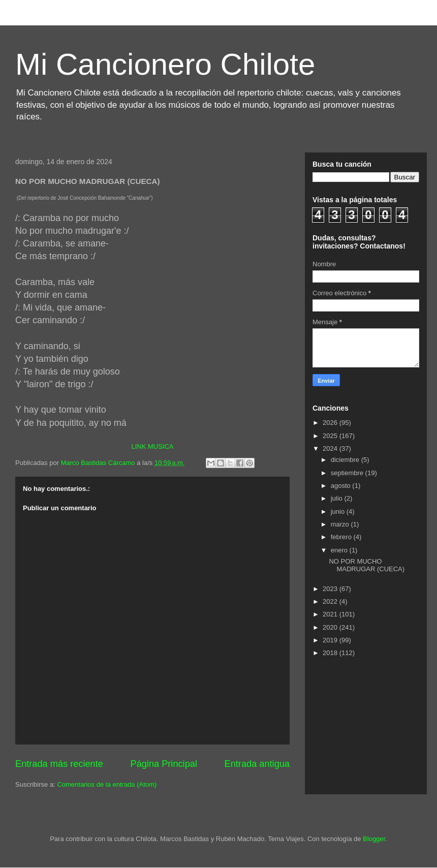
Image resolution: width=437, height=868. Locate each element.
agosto (342, 486)
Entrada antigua (257, 764)
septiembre (348, 473)
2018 (331, 653)
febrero (342, 537)
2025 (331, 436)
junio (339, 511)
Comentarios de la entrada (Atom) (107, 784)
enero (340, 550)
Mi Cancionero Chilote (165, 64)
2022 (331, 601)
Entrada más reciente (59, 764)
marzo (341, 524)
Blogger (374, 839)
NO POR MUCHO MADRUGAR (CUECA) (367, 565)
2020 (331, 627)
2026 (331, 423)
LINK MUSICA (152, 446)
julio (338, 498)
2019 (331, 640)
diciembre (346, 460)
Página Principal (164, 764)
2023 (331, 589)
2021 (331, 614)
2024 (331, 448)
